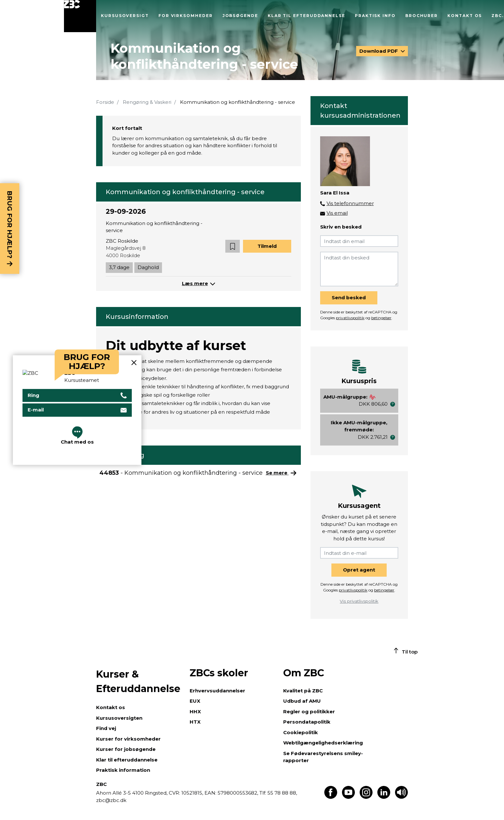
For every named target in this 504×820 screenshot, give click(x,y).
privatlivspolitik (350, 318)
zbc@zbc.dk (111, 800)
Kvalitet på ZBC (303, 691)
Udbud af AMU (302, 701)
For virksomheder (186, 16)
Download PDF (379, 51)
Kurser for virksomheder (128, 739)
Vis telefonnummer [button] (350, 203)
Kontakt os (465, 16)
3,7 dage (119, 267)
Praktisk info (375, 16)
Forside (105, 102)
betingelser (381, 318)
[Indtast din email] (359, 241)
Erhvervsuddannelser (217, 691)
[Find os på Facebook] (331, 797)
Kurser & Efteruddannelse (138, 681)
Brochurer (422, 16)
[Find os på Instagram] (366, 797)
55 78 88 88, (282, 793)
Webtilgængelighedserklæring (323, 743)
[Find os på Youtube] (348, 797)
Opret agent (359, 570)
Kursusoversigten (119, 718)
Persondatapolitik (307, 722)
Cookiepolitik (301, 732)
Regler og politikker (309, 712)
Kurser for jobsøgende (126, 749)
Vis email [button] (337, 213)
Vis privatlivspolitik (359, 601)
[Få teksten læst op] (401, 797)
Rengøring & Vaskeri (147, 102)
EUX (195, 701)
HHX (195, 712)
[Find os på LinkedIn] (384, 797)
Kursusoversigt (125, 16)
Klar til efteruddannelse (306, 16)
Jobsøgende (240, 16)
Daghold (148, 267)
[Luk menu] (80, 16)
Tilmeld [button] (267, 246)
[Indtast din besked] (359, 269)
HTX (195, 722)
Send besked (349, 297)
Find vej (106, 728)
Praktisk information (123, 770)
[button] (233, 246)
